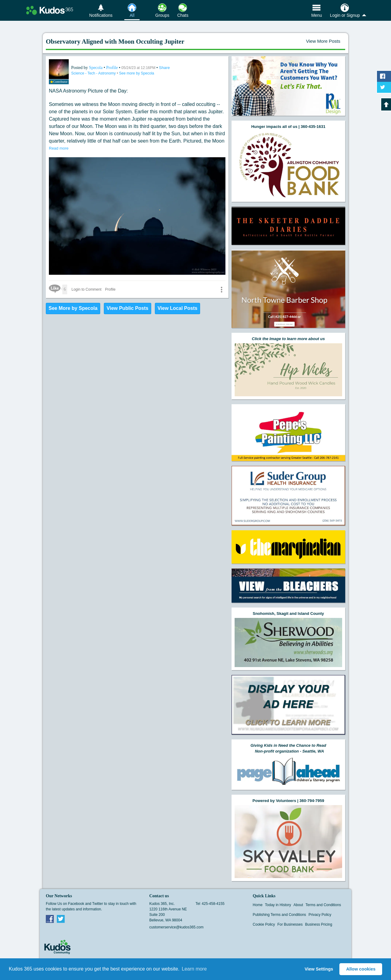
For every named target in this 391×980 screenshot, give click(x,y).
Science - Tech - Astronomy (94, 73)
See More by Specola (73, 308)
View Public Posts (128, 308)
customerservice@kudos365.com (177, 927)
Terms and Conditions (323, 905)
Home (258, 905)
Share (164, 68)
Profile (112, 68)
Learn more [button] (194, 969)
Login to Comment (86, 289)
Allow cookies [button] (361, 969)
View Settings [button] (319, 969)
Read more (59, 148)
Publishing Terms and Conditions (279, 915)
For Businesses (290, 924)
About (298, 905)
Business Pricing (319, 924)
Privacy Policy (320, 915)
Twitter (61, 919)
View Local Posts (177, 308)
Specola (96, 68)
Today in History (278, 905)
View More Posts (323, 41)
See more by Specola (137, 73)
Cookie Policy (264, 924)
